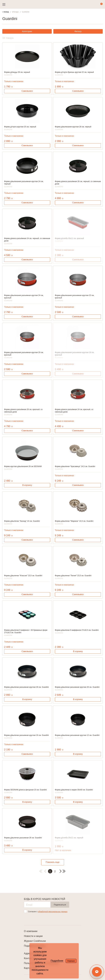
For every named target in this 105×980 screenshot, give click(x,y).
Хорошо (71, 961)
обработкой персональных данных (53, 912)
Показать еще (52, 862)
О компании (31, 931)
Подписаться (60, 905)
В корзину (27, 485)
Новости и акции (33, 936)
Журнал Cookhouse (35, 941)
